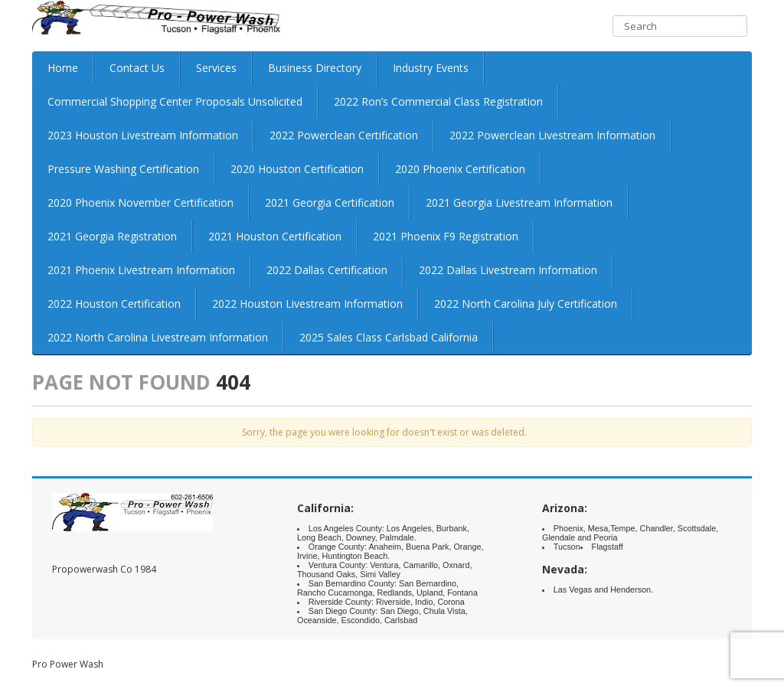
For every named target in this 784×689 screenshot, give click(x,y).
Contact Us (137, 68)
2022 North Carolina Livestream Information (158, 337)
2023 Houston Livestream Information (143, 135)
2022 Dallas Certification (327, 270)
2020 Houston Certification (297, 169)
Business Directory (315, 68)
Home (63, 68)
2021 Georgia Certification (330, 202)
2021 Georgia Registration (112, 236)
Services (216, 68)
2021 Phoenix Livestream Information (141, 270)
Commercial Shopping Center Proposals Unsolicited (175, 101)
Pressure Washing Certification (123, 169)
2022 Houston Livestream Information (307, 304)
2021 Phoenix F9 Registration (446, 236)
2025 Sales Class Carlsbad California (389, 337)
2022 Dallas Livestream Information (508, 270)
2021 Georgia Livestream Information (519, 202)
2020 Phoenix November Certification (140, 202)
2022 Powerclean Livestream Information (552, 135)
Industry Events (431, 68)
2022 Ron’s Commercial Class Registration (438, 101)
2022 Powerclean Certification (344, 135)
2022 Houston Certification (114, 304)
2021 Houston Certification (275, 236)
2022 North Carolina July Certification (526, 304)
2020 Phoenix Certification (460, 169)
